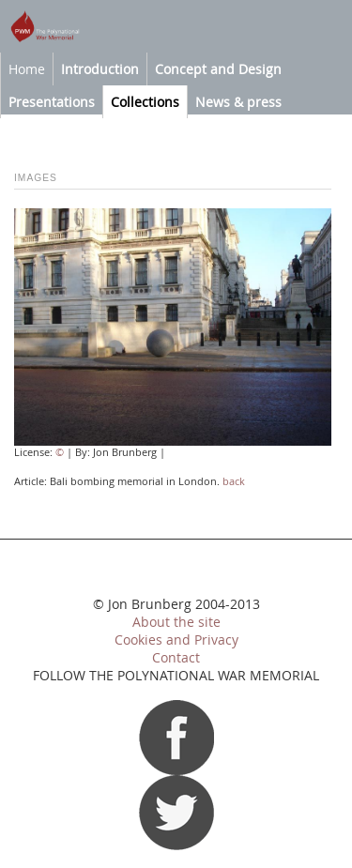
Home (27, 69)
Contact (176, 658)
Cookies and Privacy (176, 640)
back (234, 481)
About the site (176, 622)
